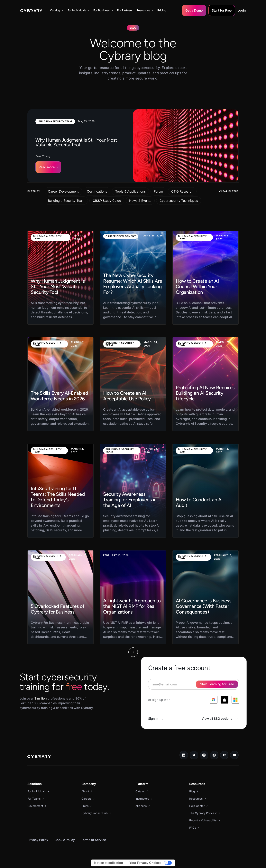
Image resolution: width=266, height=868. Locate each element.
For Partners (125, 10)
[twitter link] (194, 755)
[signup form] (194, 684)
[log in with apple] (225, 700)
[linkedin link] (184, 755)
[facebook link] (214, 755)
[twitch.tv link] (224, 755)
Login (242, 10)
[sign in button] (158, 719)
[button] (57, 10)
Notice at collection (109, 863)
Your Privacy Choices (145, 863)
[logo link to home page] (39, 757)
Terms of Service (93, 840)
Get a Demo (194, 10)
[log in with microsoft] (235, 700)
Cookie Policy (65, 840)
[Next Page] (133, 652)
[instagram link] (204, 755)
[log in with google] (214, 700)
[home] (31, 10)
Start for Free (222, 10)
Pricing (162, 10)
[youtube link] (234, 755)
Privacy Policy (38, 840)
